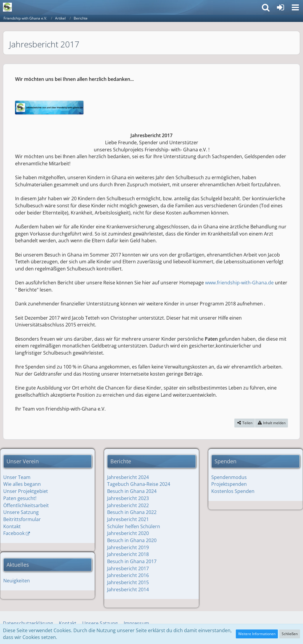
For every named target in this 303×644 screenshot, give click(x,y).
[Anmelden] (281, 7)
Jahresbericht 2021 (128, 519)
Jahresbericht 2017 (128, 568)
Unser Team (17, 477)
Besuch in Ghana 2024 (132, 491)
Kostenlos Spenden (233, 491)
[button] (295, 7)
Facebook (14, 533)
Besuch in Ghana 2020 (132, 540)
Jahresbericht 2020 (128, 533)
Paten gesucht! (20, 498)
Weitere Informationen (257, 634)
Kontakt (12, 526)
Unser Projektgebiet (26, 491)
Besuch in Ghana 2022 (132, 512)
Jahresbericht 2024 (128, 477)
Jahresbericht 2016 (128, 575)
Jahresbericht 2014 (128, 589)
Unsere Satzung (21, 512)
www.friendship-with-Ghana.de (239, 283)
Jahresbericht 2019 (128, 547)
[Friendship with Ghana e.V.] (7, 7)
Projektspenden (229, 484)
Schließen (290, 634)
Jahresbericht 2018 (128, 554)
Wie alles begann (22, 484)
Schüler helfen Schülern (134, 526)
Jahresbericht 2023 (128, 498)
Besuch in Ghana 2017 (132, 561)
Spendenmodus (229, 477)
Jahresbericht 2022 (128, 505)
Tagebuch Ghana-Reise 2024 (139, 484)
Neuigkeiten (17, 581)
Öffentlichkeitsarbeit (26, 505)
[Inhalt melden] (271, 423)
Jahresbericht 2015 (128, 582)
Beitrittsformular (22, 519)
